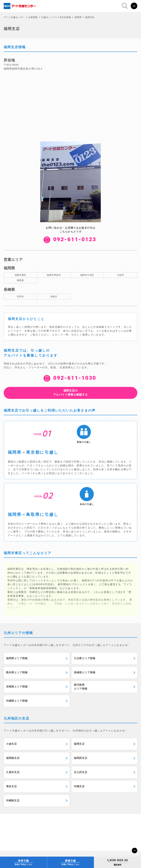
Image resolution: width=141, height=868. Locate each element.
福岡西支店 (81, 758)
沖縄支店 (79, 786)
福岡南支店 (13, 758)
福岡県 (78, 17)
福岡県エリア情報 (17, 658)
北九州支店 (81, 772)
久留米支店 (13, 772)
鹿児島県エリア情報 (81, 687)
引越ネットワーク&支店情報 (56, 17)
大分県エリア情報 (85, 658)
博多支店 (11, 786)
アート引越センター (14, 17)
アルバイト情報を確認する (70, 392)
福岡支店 (79, 744)
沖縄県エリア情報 (17, 701)
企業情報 (33, 17)
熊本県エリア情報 (17, 672)
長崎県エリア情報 (85, 672)
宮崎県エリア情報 (17, 687)
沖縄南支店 (13, 800)
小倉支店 (11, 744)
